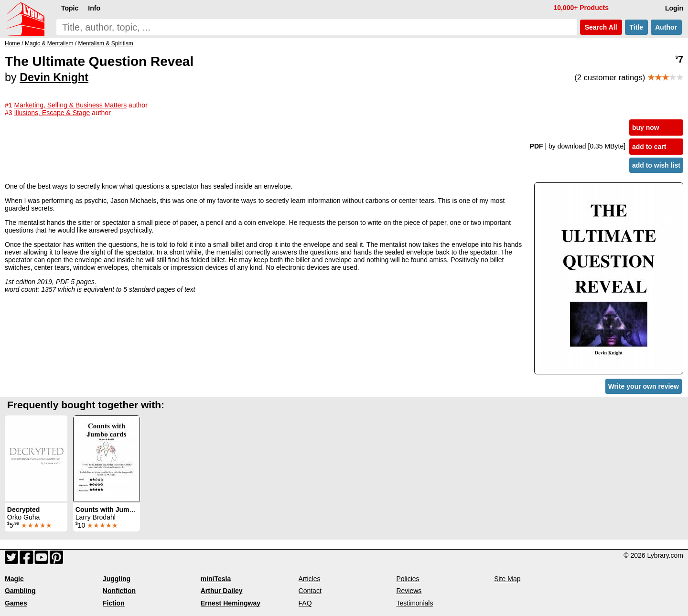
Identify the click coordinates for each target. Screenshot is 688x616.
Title (636, 27)
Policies (408, 579)
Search (601, 27)
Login (674, 8)
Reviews (409, 591)
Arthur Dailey (222, 591)
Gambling (20, 591)
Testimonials (414, 603)
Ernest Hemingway (231, 603)
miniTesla (216, 579)
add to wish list (656, 165)
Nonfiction (119, 591)
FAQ (305, 603)
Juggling (117, 579)
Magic (14, 579)
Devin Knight (54, 77)
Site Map (507, 579)
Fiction (114, 603)
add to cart (649, 147)
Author (666, 27)
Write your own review (644, 386)
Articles (310, 579)
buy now (646, 127)
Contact (310, 591)
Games (16, 603)
